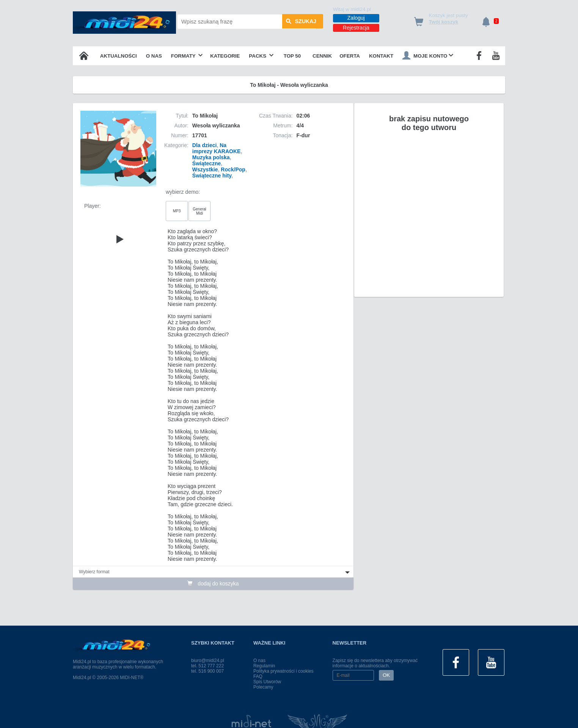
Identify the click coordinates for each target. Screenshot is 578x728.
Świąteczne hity (212, 176)
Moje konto (428, 55)
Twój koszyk (444, 22)
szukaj (301, 22)
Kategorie (225, 56)
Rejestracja (356, 28)
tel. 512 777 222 (207, 666)
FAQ (258, 676)
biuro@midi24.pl (208, 661)
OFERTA (350, 56)
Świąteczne (207, 163)
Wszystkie (205, 169)
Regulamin (264, 666)
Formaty (187, 56)
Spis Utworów (267, 682)
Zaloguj (356, 18)
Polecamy (263, 687)
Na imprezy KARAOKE (217, 148)
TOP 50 (292, 56)
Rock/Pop (233, 169)
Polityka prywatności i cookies (284, 671)
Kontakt (381, 56)
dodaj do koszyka (213, 584)
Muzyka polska (211, 157)
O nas (154, 56)
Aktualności (119, 56)
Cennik (322, 56)
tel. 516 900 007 (207, 671)
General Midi (199, 211)
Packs (261, 56)
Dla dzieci (205, 145)
